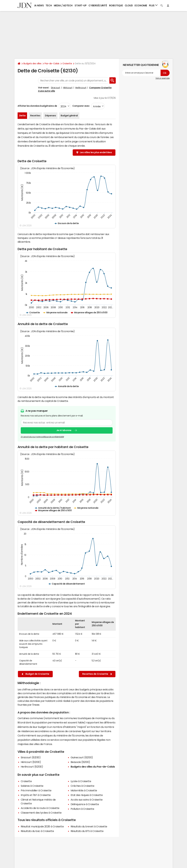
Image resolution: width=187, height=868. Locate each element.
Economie (141, 5)
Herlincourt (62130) (32, 767)
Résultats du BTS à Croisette (87, 831)
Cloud (129, 5)
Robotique (116, 5)
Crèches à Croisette (82, 786)
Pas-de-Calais (52, 63)
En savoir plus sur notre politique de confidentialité (42, 437)
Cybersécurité (98, 5)
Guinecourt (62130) (82, 757)
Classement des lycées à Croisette (41, 813)
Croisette (67, 63)
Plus (153, 5)
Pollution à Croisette (82, 809)
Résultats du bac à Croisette (37, 831)
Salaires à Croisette (32, 786)
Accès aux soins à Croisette (87, 800)
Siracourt (55, 88)
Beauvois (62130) (80, 762)
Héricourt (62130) (31, 762)
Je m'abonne (64, 430)
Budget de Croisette (35, 674)
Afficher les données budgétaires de (37, 106)
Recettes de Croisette (97, 674)
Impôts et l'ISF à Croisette (36, 795)
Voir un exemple (163, 78)
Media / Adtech (63, 5)
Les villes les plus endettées (96, 152)
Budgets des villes (32, 63)
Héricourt (68, 88)
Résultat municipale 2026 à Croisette (42, 826)
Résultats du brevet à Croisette (89, 826)
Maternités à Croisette (84, 790)
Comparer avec (81, 106)
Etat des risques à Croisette (87, 795)
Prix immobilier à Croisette (36, 790)
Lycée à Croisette (81, 781)
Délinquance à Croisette (85, 804)
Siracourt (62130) (31, 757)
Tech (49, 5)
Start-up (81, 5)
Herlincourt (81, 88)
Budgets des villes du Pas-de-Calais (93, 767)
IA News (39, 5)
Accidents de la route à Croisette (40, 808)
